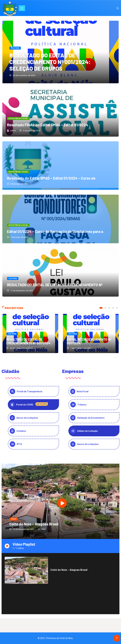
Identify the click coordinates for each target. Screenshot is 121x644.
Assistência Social (18, 118)
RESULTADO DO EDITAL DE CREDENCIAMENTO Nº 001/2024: (29, 341)
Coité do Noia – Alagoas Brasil (34, 524)
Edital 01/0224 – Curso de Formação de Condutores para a (55, 231)
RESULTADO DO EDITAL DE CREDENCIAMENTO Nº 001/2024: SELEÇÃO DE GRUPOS (50, 62)
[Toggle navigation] (22, 8)
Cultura (15, 48)
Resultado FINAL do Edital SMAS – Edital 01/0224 (48, 125)
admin (13, 131)
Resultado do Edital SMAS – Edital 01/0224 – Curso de (51, 178)
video (14, 519)
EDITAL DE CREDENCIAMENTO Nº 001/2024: (89, 341)
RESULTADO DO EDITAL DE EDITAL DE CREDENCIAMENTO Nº (55, 285)
